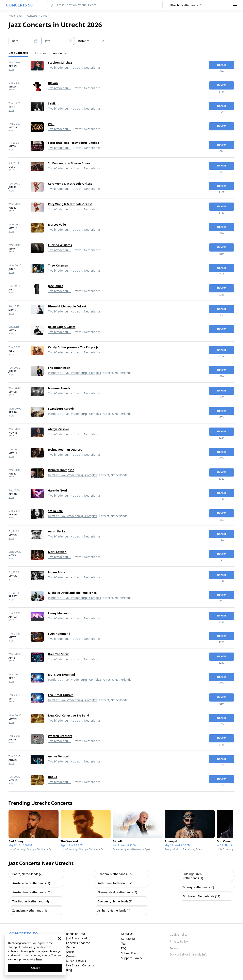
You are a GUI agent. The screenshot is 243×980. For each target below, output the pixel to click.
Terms (174, 948)
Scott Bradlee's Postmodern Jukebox (74, 143)
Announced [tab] (61, 53)
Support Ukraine (132, 958)
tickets (222, 65)
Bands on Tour (76, 934)
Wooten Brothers (60, 736)
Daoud (53, 777)
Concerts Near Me (78, 943)
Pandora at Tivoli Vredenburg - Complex (74, 373)
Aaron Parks (57, 531)
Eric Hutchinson (59, 368)
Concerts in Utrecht (38, 16)
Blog (69, 970)
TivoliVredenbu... (59, 68)
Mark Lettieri (57, 552)
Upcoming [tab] (40, 53)
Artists (70, 952)
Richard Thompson (61, 470)
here (39, 959)
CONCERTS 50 (19, 5)
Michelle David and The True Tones (72, 593)
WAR (51, 124)
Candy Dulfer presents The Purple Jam (75, 347)
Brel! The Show (58, 654)
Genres (71, 947)
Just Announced (76, 938)
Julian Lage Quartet (62, 327)
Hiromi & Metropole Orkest (67, 306)
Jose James (55, 286)
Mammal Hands (59, 388)
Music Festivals (76, 961)
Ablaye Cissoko (59, 429)
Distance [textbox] (84, 41)
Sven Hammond (59, 634)
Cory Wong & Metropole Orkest (70, 184)
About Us (127, 934)
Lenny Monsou (58, 613)
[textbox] (58, 41)
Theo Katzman (58, 265)
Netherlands (16, 16)
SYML (52, 103)
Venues (71, 956)
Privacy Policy (179, 941)
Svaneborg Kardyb (61, 409)
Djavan (53, 83)
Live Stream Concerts (80, 965)
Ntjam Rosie (57, 572)
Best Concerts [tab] (18, 53)
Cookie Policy (179, 935)
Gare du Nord (57, 490)
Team (125, 943)
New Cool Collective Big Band (69, 715)
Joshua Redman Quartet (65, 449)
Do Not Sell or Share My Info (189, 954)
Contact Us (128, 939)
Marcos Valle (57, 224)
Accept (35, 968)
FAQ (124, 948)
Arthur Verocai (58, 756)
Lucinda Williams (60, 245)
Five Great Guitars (61, 695)
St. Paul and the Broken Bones (69, 163)
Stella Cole (55, 511)
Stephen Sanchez (60, 62)
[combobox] (186, 5)
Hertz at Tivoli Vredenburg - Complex (72, 475)
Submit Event (130, 953)
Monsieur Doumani (61, 674)
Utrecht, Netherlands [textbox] (184, 5)
